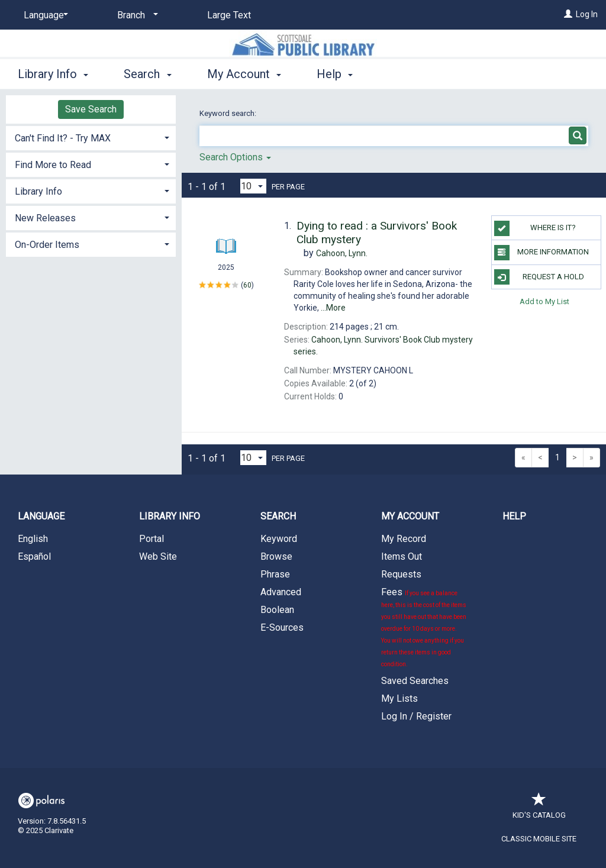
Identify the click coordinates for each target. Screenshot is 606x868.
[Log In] (568, 14)
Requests (401, 574)
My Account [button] (244, 74)
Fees (424, 627)
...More (333, 308)
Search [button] (147, 74)
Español (34, 556)
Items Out (402, 556)
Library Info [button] (53, 74)
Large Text (229, 15)
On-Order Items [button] (47, 245)
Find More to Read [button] (53, 165)
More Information (541, 253)
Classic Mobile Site (539, 839)
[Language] (44, 15)
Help (514, 516)
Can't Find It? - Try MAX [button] (63, 138)
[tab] (91, 137)
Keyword (279, 539)
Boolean (277, 610)
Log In (587, 14)
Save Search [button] (91, 109)
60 (247, 285)
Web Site (158, 556)
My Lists (399, 698)
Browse (276, 556)
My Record (404, 539)
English (33, 539)
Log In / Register (416, 716)
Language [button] (41, 516)
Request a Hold (539, 277)
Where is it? (535, 228)
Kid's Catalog (539, 809)
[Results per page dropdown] (253, 186)
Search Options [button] (235, 157)
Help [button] (335, 74)
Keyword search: (229, 113)
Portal (151, 539)
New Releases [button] (45, 218)
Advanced (281, 592)
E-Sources (282, 627)
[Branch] (136, 15)
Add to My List (544, 301)
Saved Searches (415, 681)
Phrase (275, 574)
